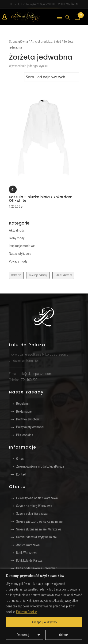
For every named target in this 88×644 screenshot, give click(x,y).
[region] (44, 606)
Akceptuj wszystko (44, 622)
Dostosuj (23, 635)
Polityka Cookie (26, 612)
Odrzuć (64, 635)
